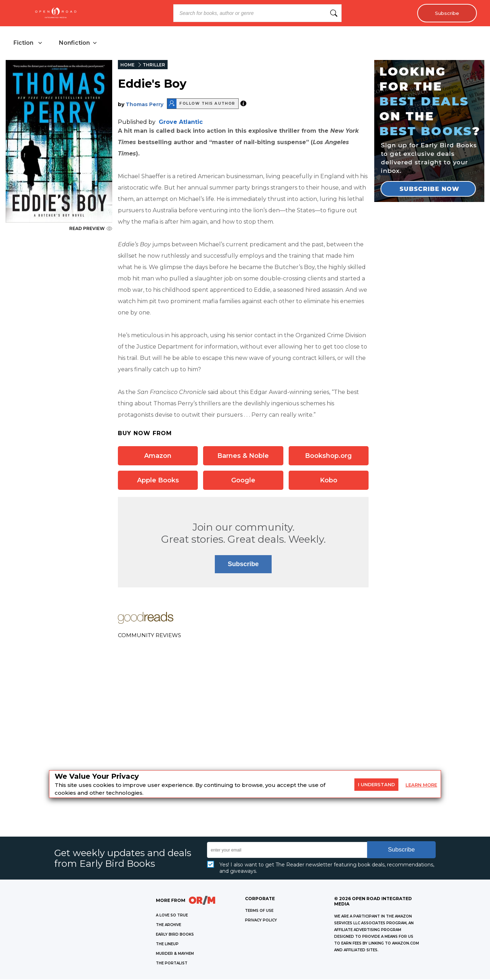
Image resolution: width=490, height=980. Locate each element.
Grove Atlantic (181, 122)
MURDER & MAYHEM (175, 954)
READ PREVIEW (91, 229)
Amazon (158, 456)
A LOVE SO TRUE (172, 916)
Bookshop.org (328, 456)
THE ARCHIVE (168, 926)
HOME (127, 65)
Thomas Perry (145, 105)
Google (243, 481)
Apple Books (158, 481)
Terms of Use (259, 911)
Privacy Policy (261, 921)
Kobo (329, 481)
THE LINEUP (167, 945)
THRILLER (154, 65)
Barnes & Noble (243, 456)
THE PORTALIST (172, 964)
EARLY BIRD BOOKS (175, 935)
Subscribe (446, 13)
